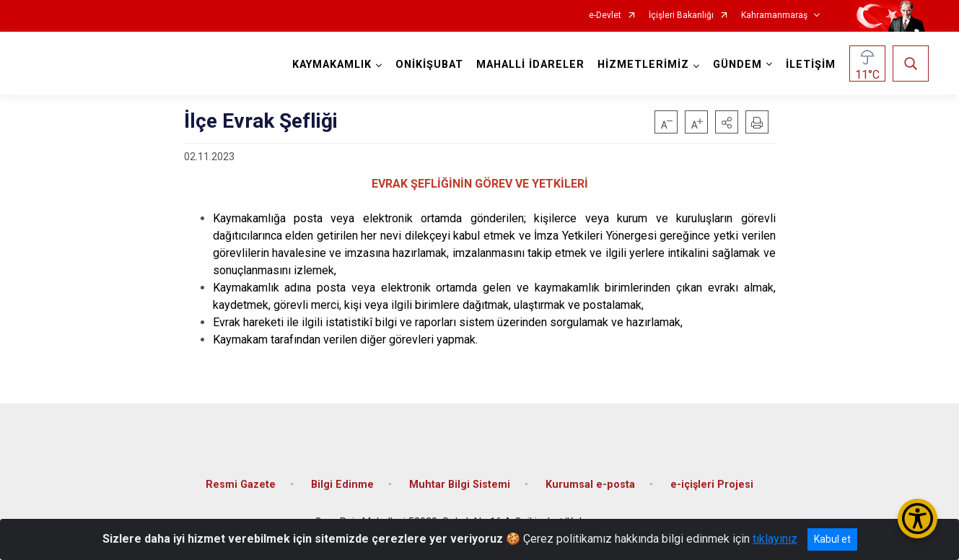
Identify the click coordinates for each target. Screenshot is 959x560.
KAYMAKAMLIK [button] (332, 65)
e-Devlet (605, 16)
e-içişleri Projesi (712, 485)
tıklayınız (775, 539)
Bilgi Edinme (342, 485)
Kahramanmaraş (774, 16)
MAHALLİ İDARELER (530, 65)
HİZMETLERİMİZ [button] (643, 65)
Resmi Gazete (241, 485)
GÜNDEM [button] (737, 65)
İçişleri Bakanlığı (681, 16)
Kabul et (832, 539)
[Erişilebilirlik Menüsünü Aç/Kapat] (918, 519)
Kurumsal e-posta (590, 485)
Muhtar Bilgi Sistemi (460, 485)
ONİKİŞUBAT (429, 65)
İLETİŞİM (811, 65)
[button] (727, 122)
